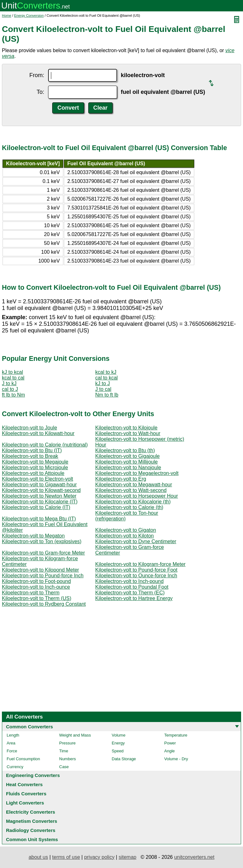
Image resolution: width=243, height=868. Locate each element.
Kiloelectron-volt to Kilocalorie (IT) (40, 502)
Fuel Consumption (23, 759)
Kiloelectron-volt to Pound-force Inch (43, 576)
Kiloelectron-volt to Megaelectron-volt (137, 473)
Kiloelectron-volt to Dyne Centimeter (136, 541)
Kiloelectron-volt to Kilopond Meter (40, 570)
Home (6, 15)
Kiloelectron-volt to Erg (121, 479)
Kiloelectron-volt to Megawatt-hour (134, 485)
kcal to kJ (106, 372)
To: (40, 92)
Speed (118, 751)
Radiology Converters (31, 830)
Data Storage (124, 759)
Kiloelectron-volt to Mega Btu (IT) (39, 519)
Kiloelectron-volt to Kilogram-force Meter (140, 564)
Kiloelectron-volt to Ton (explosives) (42, 541)
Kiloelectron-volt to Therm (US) (37, 598)
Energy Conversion (29, 15)
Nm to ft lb (107, 395)
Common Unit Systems (32, 839)
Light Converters (25, 803)
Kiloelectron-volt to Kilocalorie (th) (133, 502)
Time (64, 751)
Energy (118, 743)
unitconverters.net (194, 857)
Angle (169, 751)
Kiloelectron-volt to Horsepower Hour (137, 496)
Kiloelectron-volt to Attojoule (33, 473)
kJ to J (103, 383)
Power (170, 743)
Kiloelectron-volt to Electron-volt (37, 479)
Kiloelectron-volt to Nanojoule (128, 467)
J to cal (103, 389)
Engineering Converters (33, 775)
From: (37, 75)
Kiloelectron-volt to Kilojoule (126, 428)
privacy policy (99, 857)
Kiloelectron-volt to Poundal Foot (132, 587)
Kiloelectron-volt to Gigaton (126, 530)
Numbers (68, 759)
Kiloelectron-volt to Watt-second (131, 490)
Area (11, 743)
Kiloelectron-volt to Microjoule (35, 467)
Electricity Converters (31, 812)
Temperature (176, 735)
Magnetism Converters (32, 821)
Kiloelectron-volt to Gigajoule (128, 456)
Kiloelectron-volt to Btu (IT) (32, 450)
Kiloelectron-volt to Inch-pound (129, 581)
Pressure (67, 743)
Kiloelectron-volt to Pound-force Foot (136, 570)
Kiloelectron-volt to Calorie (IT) (36, 507)
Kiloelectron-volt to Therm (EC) (130, 593)
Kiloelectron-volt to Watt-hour (128, 433)
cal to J (10, 389)
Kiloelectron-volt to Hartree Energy (134, 598)
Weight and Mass (75, 735)
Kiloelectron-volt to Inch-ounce (36, 587)
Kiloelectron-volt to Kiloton (125, 536)
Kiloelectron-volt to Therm (31, 593)
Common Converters (29, 727)
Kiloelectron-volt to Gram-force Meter (43, 553)
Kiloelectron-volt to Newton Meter (39, 496)
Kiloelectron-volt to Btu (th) (125, 450)
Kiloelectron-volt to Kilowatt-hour (38, 433)
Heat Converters (24, 784)
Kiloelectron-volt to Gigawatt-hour (39, 485)
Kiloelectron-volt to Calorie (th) (129, 507)
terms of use (66, 857)
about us (38, 857)
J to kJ (9, 383)
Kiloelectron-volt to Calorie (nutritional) (45, 445)
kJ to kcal (12, 372)
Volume (118, 735)
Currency (15, 767)
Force (12, 751)
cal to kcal (106, 378)
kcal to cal (13, 378)
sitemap (128, 857)
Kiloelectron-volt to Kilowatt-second (41, 490)
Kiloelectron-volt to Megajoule (35, 462)
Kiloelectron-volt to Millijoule (126, 462)
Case (64, 767)
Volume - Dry (176, 759)
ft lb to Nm (13, 395)
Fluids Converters (26, 794)
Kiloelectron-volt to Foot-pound (36, 581)
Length (13, 735)
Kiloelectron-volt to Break (30, 456)
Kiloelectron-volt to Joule (29, 428)
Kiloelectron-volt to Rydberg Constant (44, 604)
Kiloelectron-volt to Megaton (33, 536)
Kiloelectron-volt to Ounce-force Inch (136, 576)
